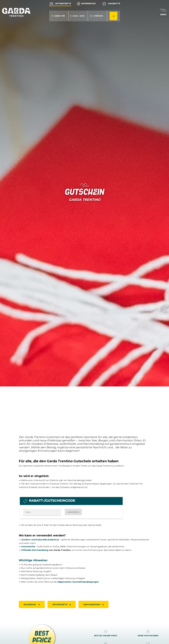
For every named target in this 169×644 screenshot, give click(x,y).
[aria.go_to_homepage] (16, 12)
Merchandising (92, 604)
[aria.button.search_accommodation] (113, 16)
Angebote (111, 4)
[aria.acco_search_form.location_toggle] (59, 16)
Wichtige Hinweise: (33, 560)
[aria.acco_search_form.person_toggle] (98, 16)
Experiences (86, 4)
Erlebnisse (30, 604)
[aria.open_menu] (163, 12)
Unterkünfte (60, 4)
